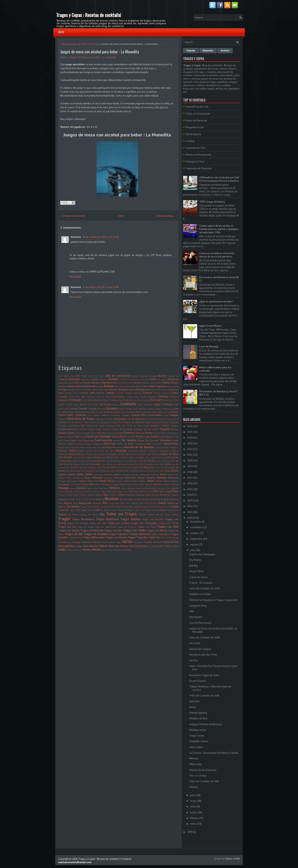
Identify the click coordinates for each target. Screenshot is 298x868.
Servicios (105, 507)
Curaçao (125, 415)
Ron (105, 503)
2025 (190, 432)
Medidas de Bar (198, 730)
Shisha (112, 507)
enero (193, 824)
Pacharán (69, 491)
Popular (191, 51)
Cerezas (144, 397)
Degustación (101, 419)
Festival (164, 433)
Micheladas (64, 484)
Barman (80, 386)
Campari (148, 393)
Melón (135, 481)
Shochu (119, 507)
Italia (78, 454)
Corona (142, 408)
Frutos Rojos (166, 437)
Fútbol (80, 440)
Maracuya (118, 478)
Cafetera (100, 393)
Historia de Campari (200, 649)
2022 (190, 449)
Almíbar (95, 379)
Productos (165, 495)
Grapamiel (79, 444)
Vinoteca (174, 546)
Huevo (73, 451)
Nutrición (161, 488)
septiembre (196, 539)
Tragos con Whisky (157, 530)
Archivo (225, 51)
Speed (84, 510)
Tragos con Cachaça (77, 523)
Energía (115, 429)
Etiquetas (111, 433)
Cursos (166, 415)
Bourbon (123, 390)
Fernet (149, 433)
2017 (78, 376)
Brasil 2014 (156, 390)
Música (175, 484)
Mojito (122, 484)
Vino (111, 546)
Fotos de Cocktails (98, 436)
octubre (194, 533)
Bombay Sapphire (92, 390)
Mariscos (62, 481)
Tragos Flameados (160, 534)
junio (193, 795)
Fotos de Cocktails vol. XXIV (205, 588)
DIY (83, 425)
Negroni (90, 488)
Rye (117, 503)
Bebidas (109, 386)
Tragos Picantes (76, 538)
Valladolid (111, 542)
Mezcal (175, 481)
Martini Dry (93, 481)
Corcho (121, 409)
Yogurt (104, 550)
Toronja (167, 515)
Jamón (108, 454)
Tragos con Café (98, 523)
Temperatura (173, 510)
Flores (83, 437)
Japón (114, 454)
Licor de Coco (107, 464)
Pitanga (62, 495)
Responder (75, 277)
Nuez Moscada (142, 488)
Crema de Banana (163, 409)
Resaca (68, 503)
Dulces (146, 426)
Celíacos (130, 397)
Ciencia (61, 404)
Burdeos (68, 393)
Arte (115, 383)
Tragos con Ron (168, 526)
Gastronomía (103, 440)
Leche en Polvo (79, 461)
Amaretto (113, 379)
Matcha (119, 481)
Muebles (149, 484)
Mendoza (142, 481)
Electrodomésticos (68, 429)
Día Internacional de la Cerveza (160, 419)
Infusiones (133, 451)
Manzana (98, 478)
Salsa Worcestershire (148, 503)
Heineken (140, 444)
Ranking (100, 499)
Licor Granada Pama (119, 471)
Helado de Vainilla (154, 444)
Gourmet (154, 440)
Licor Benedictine (95, 461)
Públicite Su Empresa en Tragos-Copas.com (213, 600)
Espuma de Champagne (202, 554)
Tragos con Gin (67, 527)
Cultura (105, 415)
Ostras (61, 491)
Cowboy (190, 141)
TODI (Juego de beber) (212, 202)
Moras (141, 484)
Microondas (76, 484)
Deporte (111, 419)
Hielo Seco (97, 447)
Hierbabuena (109, 447)
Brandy (140, 390)
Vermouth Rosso (67, 546)
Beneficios (137, 386)
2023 (90, 376)
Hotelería (63, 451)
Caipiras (110, 393)
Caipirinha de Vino (195, 148)
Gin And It (195, 643)
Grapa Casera (197, 736)
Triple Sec (154, 537)
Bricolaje (166, 390)
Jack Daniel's (87, 454)
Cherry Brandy (94, 400)
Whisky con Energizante (198, 155)
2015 (66, 376)
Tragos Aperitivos (107, 519)
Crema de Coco (96, 412)
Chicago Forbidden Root (112, 400)
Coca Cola (98, 404)
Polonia (114, 495)
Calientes (120, 393)
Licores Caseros (67, 474)
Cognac (157, 404)
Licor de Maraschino (145, 467)
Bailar (158, 383)
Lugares (134, 474)
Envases (148, 429)
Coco (140, 404)
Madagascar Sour (195, 162)
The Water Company (77, 515)
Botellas (114, 390)
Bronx (193, 707)
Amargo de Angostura (129, 379)
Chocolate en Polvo (170, 400)
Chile (126, 400)
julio (193, 550)
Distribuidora (74, 426)
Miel (92, 484)
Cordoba (128, 409)
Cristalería (80, 415)
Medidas (127, 481)
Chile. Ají (133, 400)
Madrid (163, 474)
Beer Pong (119, 386)
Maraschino (131, 478)
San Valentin (73, 507)
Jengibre (122, 454)
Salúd (170, 503)
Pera (126, 491)
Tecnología (160, 510)
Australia (122, 383)
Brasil (147, 390)
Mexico (159, 481)
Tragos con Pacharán (127, 527)
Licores (174, 471)
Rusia (111, 503)
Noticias (115, 488)
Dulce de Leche (135, 426)
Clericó (83, 404)
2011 (190, 512)
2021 (190, 455)
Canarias (165, 393)
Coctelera (148, 404)
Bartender (91, 386)
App (66, 383)
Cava (108, 397)
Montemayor (132, 484)
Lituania (126, 474)
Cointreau (167, 404)
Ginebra (132, 440)
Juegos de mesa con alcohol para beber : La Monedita (100, 52)
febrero (194, 818)
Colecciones (63, 409)
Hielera (83, 447)
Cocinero (116, 404)
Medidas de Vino (198, 718)
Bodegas (63, 390)
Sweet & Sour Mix (136, 510)
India (112, 451)
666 (191, 611)
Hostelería (174, 447)
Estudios (102, 433)
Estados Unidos (67, 433)
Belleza (128, 386)
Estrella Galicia (90, 433)
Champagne (75, 400)
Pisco (175, 491)
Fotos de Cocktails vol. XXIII (205, 638)
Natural (73, 488)
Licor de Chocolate (90, 464)
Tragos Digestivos (119, 534)
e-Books (165, 425)
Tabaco (148, 510)
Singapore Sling (198, 606)
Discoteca (62, 426)
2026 (102, 376)
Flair (77, 437)
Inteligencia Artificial (169, 451)
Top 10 (159, 514)
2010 (190, 518)
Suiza (113, 510)
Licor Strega (165, 471)
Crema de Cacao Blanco (79, 412)
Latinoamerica (157, 457)
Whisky (96, 549)
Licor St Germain (151, 471)
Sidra (131, 507)
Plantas (91, 495)
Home (65, 44)
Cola (176, 404)
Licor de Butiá (162, 461)
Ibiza (96, 451)
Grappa (88, 444)
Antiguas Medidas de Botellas (206, 724)
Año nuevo (162, 379)
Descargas (121, 419)
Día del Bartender (136, 419)
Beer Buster (196, 617)
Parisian (194, 787)
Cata (83, 397)
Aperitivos (173, 379)
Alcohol (162, 376)
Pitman (70, 495)
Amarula (144, 379)
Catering (100, 397)
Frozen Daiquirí (198, 681)
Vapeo (119, 542)
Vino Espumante (138, 546)
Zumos (128, 550)
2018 (84, 376)
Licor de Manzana (107, 467)
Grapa (70, 444)
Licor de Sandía (88, 471)
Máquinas (108, 478)
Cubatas (96, 415)
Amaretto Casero (199, 741)
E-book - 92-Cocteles (201, 583)
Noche (106, 488)
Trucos (163, 538)
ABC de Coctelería (118, 376)
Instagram (153, 451)
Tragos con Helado (85, 527)
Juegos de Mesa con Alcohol (85, 44)
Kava (104, 457)
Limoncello (98, 474)
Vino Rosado (153, 546)
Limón (88, 474)
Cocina (108, 404)
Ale (177, 376)
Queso (92, 499)
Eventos (129, 433)
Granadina (165, 440)
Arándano (96, 383)
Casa (78, 397)
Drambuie (111, 426)
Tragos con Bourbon (153, 519)
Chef (84, 400)
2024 (96, 376)
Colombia (73, 408)
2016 (72, 376)
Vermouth (158, 542)
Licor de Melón (162, 467)
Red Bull (123, 499)
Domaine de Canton (96, 426)
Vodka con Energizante (198, 114)
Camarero (137, 393)
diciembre (196, 522)
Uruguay (76, 542)
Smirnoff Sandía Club (197, 107)
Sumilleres (121, 510)
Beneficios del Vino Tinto (203, 655)
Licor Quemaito (136, 471)
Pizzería (83, 495)
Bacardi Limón (148, 383)
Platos (106, 495)
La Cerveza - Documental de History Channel (214, 753)
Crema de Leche (111, 412)
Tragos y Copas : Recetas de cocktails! (89, 15)
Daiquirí (174, 415)
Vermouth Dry (171, 542)
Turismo (62, 542)
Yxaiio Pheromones (116, 550)
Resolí (76, 503)
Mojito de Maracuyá (196, 120)
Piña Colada (166, 491)
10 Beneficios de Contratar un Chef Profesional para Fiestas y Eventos (219, 179)
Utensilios (87, 542)
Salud (162, 503)
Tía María (93, 514)
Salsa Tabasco (131, 503)
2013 (190, 501)
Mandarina (78, 478)
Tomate (142, 514)
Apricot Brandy (82, 383)
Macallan (155, 474)
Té (153, 510)
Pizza (76, 495)
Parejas (89, 491)
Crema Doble (66, 415)
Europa (119, 433)
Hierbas (120, 447)
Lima (80, 474)
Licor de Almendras (114, 461)
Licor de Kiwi (71, 467)
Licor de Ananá (130, 461)
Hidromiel (75, 447)
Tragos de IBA (74, 534)
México (167, 481)
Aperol (61, 383)
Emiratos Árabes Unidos (90, 429)
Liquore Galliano (113, 474)
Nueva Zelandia (128, 488)
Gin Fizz (194, 660)
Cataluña (91, 397)
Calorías (128, 393)
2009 (190, 832)
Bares (72, 386)
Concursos (101, 409)
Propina (175, 495)
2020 (190, 460)
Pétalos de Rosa (146, 491)
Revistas (97, 503)
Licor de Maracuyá (125, 467)
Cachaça (84, 393)
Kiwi (117, 457)
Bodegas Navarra (76, 390)
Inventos (63, 454)
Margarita (151, 478)
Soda (175, 507)
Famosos (140, 433)
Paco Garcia (79, 491)
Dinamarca (157, 422)
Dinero (165, 422)
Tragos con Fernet (169, 523)
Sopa (72, 510)
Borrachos (104, 390)
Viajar (80, 546)
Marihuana (173, 478)
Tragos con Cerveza (119, 523)
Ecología (175, 426)
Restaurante (86, 503)
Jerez (129, 454)
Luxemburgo (144, 474)
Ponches (131, 495)
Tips (102, 514)
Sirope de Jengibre (142, 507)
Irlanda (72, 454)
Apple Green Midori (210, 326)
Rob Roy (194, 566)
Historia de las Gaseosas (203, 770)
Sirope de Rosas (157, 507)
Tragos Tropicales (138, 537)
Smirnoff (168, 507)
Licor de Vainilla (102, 471)
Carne (72, 397)
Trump (176, 538)
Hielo (89, 447)
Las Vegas (139, 457)
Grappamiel (97, 444)
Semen (97, 507)
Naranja (63, 488)
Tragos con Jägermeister (106, 527)
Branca (132, 390)
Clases (76, 404)
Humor (81, 451)
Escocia (156, 429)
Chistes (146, 400)
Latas (147, 457)
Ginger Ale (143, 440)
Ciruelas (69, 404)
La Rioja (124, 457)
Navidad (81, 488)
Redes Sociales (134, 499)
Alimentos (74, 379)
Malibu (69, 478)
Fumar (73, 440)
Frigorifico (131, 437)
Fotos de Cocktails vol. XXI (204, 781)
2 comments (109, 57)
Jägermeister (99, 454)
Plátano (99, 495)
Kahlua (97, 457)
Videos (103, 546)
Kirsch (110, 457)
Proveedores (63, 499)
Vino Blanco (121, 546)
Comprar (92, 408)
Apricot (71, 383)
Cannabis (63, 397)
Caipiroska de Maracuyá (199, 168)
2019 (190, 466)
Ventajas (148, 542)
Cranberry (150, 409)
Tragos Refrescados (94, 537)
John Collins (196, 747)
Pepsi (121, 491)
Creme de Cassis (199, 577)
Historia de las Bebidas (139, 447)
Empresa (107, 429)
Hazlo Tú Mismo (126, 444)
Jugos (89, 457)
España (165, 429)
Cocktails (128, 404)
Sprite (90, 510)
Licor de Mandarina (88, 467)
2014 (61, 376)
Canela (174, 393)
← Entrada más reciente (72, 216)
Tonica (151, 514)
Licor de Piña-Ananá (200, 623)
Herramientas (171, 444)
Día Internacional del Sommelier (94, 422)
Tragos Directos (140, 534)
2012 (190, 506)
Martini (83, 481)
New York (98, 488)
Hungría (89, 451)
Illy (107, 451)
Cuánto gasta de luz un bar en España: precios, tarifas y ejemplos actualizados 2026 (219, 229)
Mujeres (157, 484)
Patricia (96, 491)
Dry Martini (195, 560)
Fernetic (156, 433)
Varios (127, 541)
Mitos (97, 484)
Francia (116, 437)
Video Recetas (91, 546)
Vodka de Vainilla (74, 550)
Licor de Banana (147, 461)
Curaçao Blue (139, 415)
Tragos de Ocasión (96, 534)
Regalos (165, 499)
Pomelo (122, 495)
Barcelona (63, 386)
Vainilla (96, 542)
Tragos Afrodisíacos (83, 519)
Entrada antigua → (167, 216)
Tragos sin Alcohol (116, 537)
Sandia (84, 507)
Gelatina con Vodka (200, 594)
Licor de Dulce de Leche (124, 464)
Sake (122, 503)
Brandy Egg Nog (198, 713)
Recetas (112, 499)
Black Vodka (173, 386)
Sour (78, 510)
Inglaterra (143, 451)
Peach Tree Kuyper (109, 491)
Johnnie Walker (139, 454)
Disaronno (174, 422)
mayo (193, 801)
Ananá (152, 379)
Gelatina (117, 440)
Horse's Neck (196, 571)
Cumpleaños (115, 415)
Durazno (155, 425)
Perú (131, 491)
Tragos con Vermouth (92, 530)
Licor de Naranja (73, 471)
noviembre (196, 527)
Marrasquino (72, 481)
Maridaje (162, 478)
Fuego (66, 440)
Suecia (107, 510)
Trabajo (175, 515)
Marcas (141, 478)
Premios (156, 495)
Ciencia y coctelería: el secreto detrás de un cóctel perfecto (217, 255)
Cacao (76, 393)
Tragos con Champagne (144, 523)
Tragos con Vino (113, 530)
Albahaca (144, 376)
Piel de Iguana (193, 134)
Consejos (112, 408)
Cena (137, 397)
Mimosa (194, 758)
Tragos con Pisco (147, 527)
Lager (131, 457)
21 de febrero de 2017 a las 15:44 (100, 287)
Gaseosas (88, 440)
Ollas (168, 488)
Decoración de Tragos (81, 419)
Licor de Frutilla (162, 464)
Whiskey (87, 550)
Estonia (79, 433)
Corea (135, 409)
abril (193, 807)
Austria (130, 383)
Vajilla (103, 542)
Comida (83, 408)
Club (90, 404)
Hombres (165, 447)
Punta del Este (83, 499)
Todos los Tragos (121, 514)
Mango (88, 478)
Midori (85, 484)
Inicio (61, 32)
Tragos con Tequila (69, 530)
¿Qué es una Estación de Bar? (216, 302)
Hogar (158, 447)
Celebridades (118, 397)
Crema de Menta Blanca (131, 412)
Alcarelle (153, 376)
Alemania (63, 379)
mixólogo (114, 484)
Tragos (64, 519)
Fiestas (71, 437)
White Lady (195, 764)
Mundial (166, 484)
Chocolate (155, 400)
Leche (168, 457)
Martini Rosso (107, 481)
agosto (194, 545)
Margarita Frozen (195, 127)
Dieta (148, 422)
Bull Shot (195, 701)
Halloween (110, 444)
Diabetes (114, 422)
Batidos (100, 386)
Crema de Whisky (171, 412)
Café (92, 393)
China (140, 400)
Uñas (69, 542)
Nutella (153, 488)
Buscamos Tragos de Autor (204, 675)
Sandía (91, 507)
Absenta (135, 376)
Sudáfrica (98, 510)
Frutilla (155, 437)
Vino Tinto (164, 546)
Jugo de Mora (79, 457)
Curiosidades (155, 415)
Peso (136, 491)
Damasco (62, 419)
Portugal (140, 495)
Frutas (147, 437)
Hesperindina (64, 447)
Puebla (72, 499)
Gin (124, 440)
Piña (156, 491)
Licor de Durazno (144, 464)
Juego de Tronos (153, 454)
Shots (125, 507)
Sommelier (64, 510)
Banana (174, 383)
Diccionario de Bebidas (132, 422)
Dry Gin (121, 425)
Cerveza (163, 396)
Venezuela (138, 542)
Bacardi (137, 383)
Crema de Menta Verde (153, 412)
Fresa (123, 437)
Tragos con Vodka (134, 530)
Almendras (86, 379)
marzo (194, 812)
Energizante (126, 429)
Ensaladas (138, 429)
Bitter (146, 386)
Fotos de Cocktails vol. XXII (204, 696)
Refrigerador (155, 499)
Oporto (175, 488)
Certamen (153, 397)
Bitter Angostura (158, 386)
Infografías (121, 451)
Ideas (102, 451)
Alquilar (103, 379)
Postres (148, 495)
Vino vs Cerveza (198, 776)
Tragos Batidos (130, 519)
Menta (151, 481)
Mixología (105, 484)
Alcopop (171, 376)
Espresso (175, 429)
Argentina (107, 383)
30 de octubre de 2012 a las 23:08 (101, 237)
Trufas (169, 538)
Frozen (140, 437)
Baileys (166, 383)
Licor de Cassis (72, 464)
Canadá (157, 393)
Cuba (89, 415)
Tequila (62, 514)
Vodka (62, 549)
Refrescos (145, 499)
